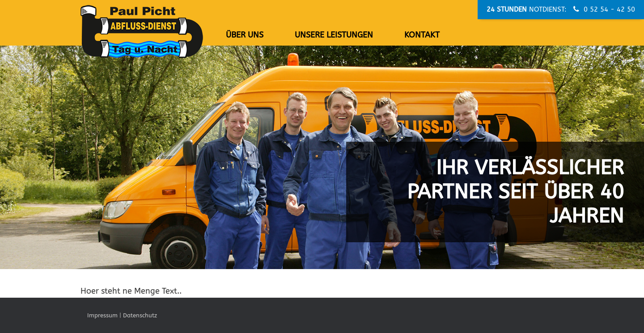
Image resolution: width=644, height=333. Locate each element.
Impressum (102, 315)
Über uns (245, 35)
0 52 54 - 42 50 (604, 9)
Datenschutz (140, 315)
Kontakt (422, 35)
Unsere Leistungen (334, 35)
